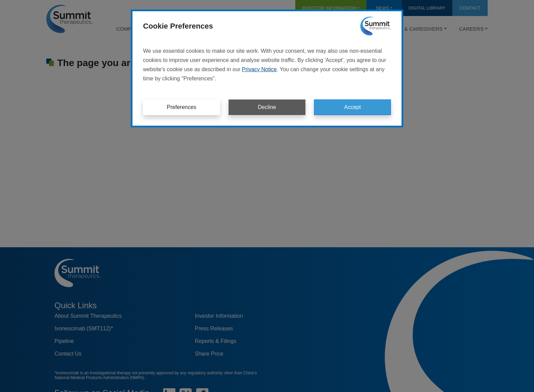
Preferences (182, 107)
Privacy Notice (259, 69)
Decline (267, 107)
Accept (353, 107)
